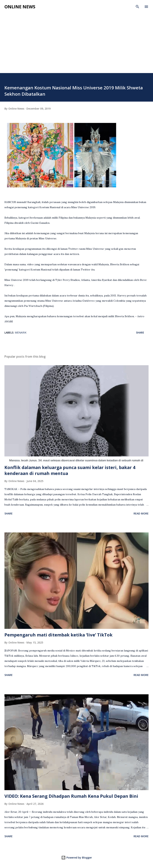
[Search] (137, 7)
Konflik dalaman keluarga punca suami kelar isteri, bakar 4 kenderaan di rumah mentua (70, 470)
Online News (20, 7)
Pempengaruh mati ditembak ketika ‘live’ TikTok (58, 635)
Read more (141, 513)
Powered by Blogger (77, 858)
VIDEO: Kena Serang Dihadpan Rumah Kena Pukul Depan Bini (71, 796)
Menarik (21, 332)
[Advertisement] (76, 45)
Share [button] (140, 332)
